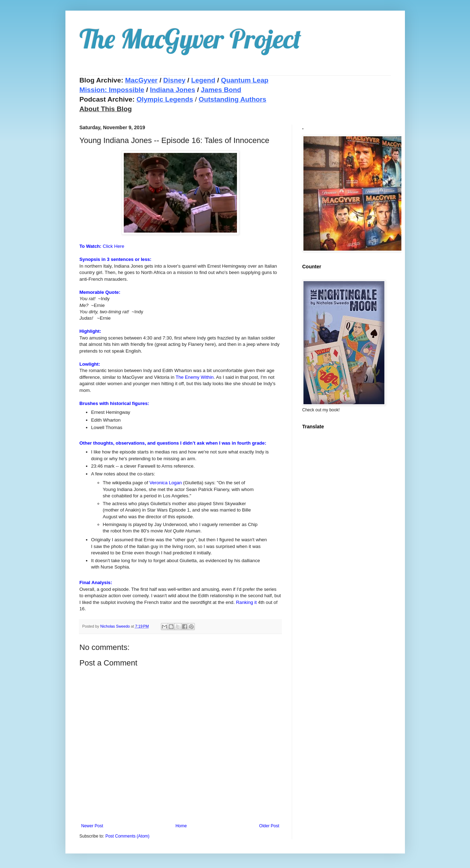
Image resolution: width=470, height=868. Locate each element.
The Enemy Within (195, 377)
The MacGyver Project (190, 39)
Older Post (269, 826)
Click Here (113, 246)
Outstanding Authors (233, 99)
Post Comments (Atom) (127, 836)
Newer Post (92, 826)
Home (181, 826)
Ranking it (246, 602)
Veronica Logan (166, 483)
